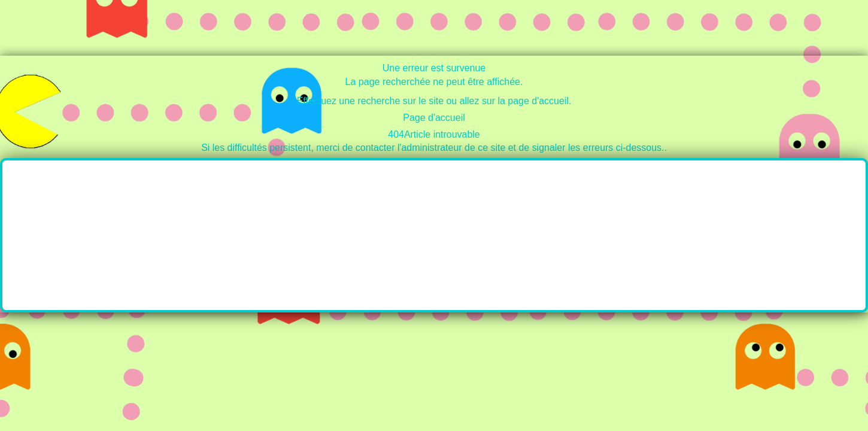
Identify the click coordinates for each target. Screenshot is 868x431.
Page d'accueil (434, 118)
